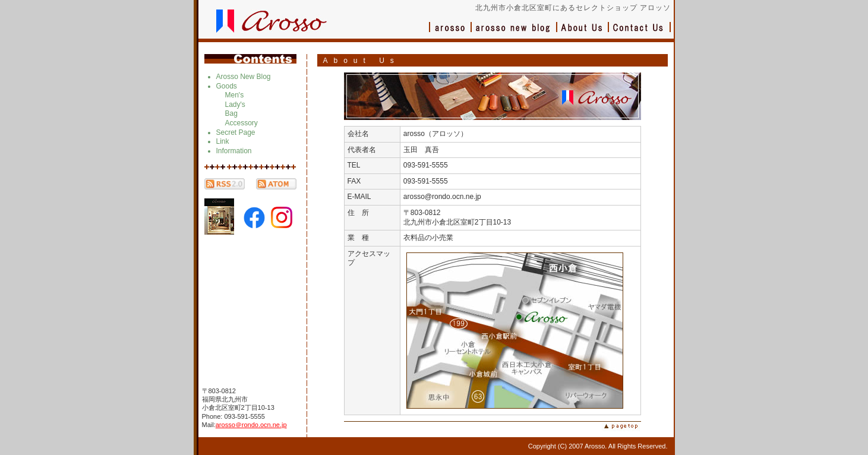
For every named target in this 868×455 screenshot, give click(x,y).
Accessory (242, 123)
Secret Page (236, 132)
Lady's (235, 105)
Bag (231, 113)
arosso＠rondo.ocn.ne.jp (251, 425)
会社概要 (583, 33)
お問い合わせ (640, 33)
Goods (227, 86)
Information (234, 151)
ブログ (515, 33)
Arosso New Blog (244, 77)
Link (223, 141)
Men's (235, 95)
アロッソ (450, 33)
